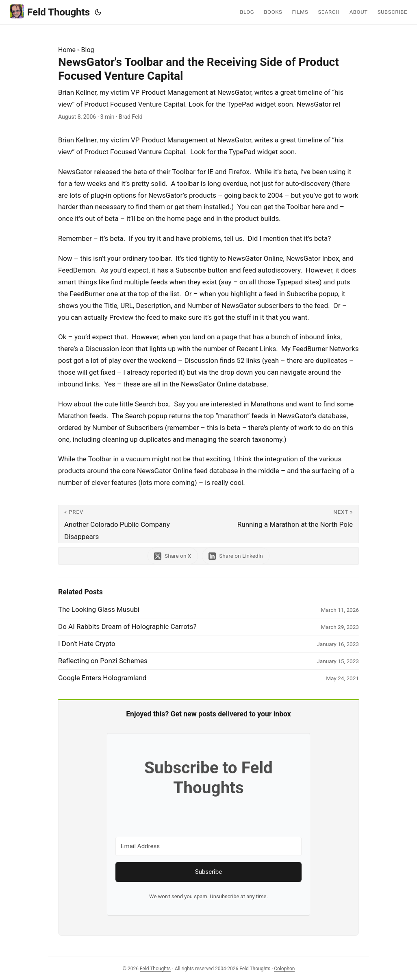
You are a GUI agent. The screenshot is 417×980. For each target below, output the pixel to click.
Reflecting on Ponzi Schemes (103, 661)
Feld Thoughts (50, 12)
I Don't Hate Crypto (87, 644)
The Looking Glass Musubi (99, 609)
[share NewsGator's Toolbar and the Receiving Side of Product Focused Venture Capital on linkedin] (236, 556)
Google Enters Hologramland (102, 678)
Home (67, 50)
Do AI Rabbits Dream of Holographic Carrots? (127, 626)
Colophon (284, 969)
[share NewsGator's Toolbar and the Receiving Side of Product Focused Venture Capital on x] (173, 556)
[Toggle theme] (98, 12)
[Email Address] (208, 846)
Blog (88, 50)
